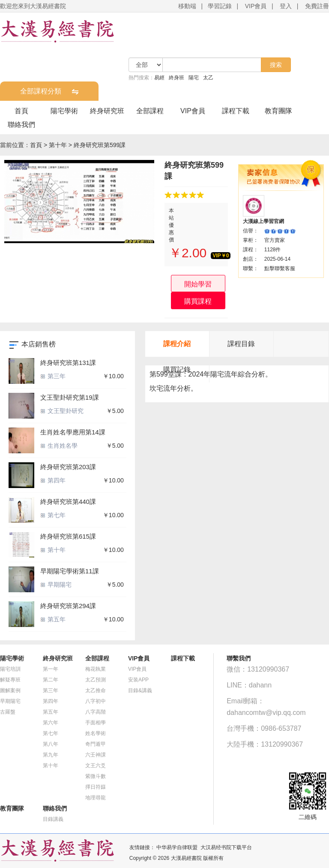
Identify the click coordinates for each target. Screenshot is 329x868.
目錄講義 (53, 819)
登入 (286, 6)
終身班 (176, 78)
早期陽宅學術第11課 (70, 571)
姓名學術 (96, 733)
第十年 (58, 145)
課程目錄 (241, 344)
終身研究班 (107, 111)
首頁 (21, 111)
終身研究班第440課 (68, 502)
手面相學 (96, 723)
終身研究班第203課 (68, 467)
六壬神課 (96, 755)
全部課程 (150, 111)
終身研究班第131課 (68, 363)
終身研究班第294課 (68, 606)
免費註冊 (317, 6)
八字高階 (96, 712)
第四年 (53, 480)
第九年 (51, 755)
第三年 (53, 376)
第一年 (51, 669)
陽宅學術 (64, 111)
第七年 (53, 515)
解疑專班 (10, 680)
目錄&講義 (140, 690)
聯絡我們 (21, 125)
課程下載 (236, 111)
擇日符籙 (96, 787)
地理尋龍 (96, 798)
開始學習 (198, 284)
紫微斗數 (96, 776)
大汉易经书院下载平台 (226, 847)
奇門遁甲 (96, 744)
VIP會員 (256, 6)
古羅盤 (8, 712)
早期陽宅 (56, 585)
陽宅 (194, 78)
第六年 (51, 723)
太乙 (208, 78)
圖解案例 (10, 690)
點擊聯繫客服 (280, 268)
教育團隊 (278, 111)
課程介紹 (177, 344)
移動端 (187, 6)
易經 (159, 78)
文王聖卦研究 (62, 411)
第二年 (51, 680)
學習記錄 (220, 6)
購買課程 (198, 301)
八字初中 (96, 701)
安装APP (138, 680)
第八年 (51, 744)
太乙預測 (96, 680)
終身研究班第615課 (68, 536)
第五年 (53, 619)
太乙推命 (96, 690)
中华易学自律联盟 (177, 847)
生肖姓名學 (59, 446)
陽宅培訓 (10, 669)
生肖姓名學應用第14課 (73, 432)
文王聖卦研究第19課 (70, 397)
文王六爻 (96, 766)
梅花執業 (96, 669)
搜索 (276, 65)
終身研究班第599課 (100, 145)
